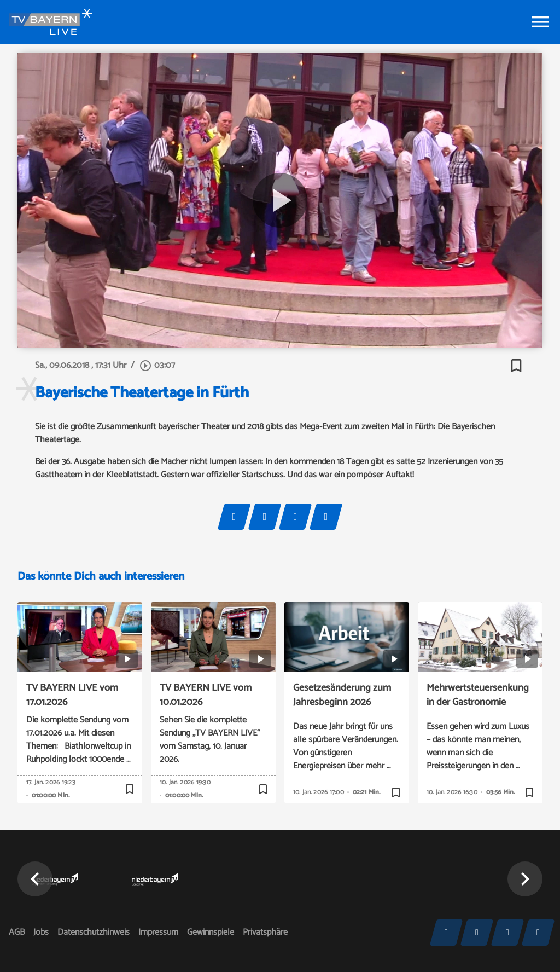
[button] (35, 879)
